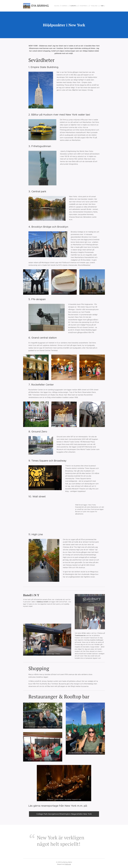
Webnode (68, 864)
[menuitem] (59, 6)
